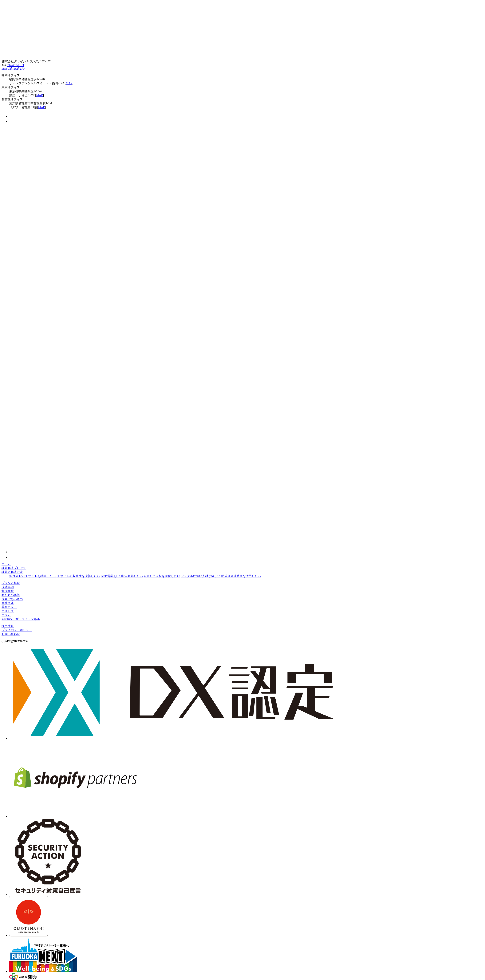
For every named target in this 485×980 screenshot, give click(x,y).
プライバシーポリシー (17, 630)
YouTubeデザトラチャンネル (21, 619)
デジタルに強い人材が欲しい (201, 576)
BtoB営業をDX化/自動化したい (122, 576)
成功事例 (8, 587)
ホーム (6, 564)
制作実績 (8, 591)
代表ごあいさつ (12, 599)
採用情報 (8, 626)
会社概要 (8, 603)
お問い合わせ (11, 634)
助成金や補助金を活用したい (241, 576)
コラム (6, 615)
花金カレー (9, 607)
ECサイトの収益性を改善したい (78, 576)
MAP (69, 83)
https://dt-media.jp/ (13, 69)
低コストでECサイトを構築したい (32, 576)
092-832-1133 (15, 65)
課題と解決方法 (12, 572)
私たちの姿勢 (11, 595)
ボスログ (8, 611)
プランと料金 (11, 583)
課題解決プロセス (14, 568)
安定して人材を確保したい (162, 576)
